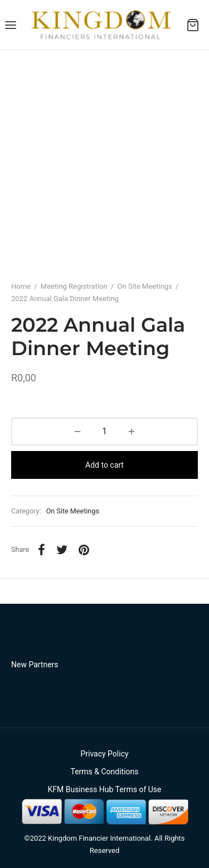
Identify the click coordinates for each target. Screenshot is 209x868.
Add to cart (104, 465)
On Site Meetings (144, 286)
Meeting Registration (74, 286)
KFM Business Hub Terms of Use (104, 789)
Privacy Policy (104, 754)
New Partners (35, 665)
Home (21, 286)
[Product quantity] (104, 431)
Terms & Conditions (104, 772)
